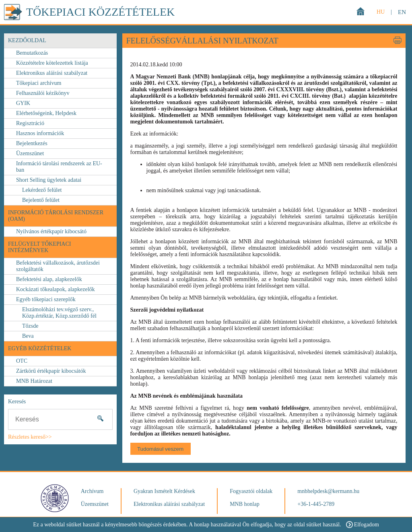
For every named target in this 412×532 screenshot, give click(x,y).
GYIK (23, 103)
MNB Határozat (34, 381)
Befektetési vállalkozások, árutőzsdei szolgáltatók (58, 266)
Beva (28, 336)
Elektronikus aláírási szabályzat (52, 73)
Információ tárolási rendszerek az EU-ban (59, 167)
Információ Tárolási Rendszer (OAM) (56, 216)
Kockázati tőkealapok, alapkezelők (56, 289)
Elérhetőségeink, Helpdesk (46, 113)
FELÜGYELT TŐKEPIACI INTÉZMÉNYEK (39, 247)
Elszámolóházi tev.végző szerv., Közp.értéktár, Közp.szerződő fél (59, 313)
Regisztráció (30, 123)
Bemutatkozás (32, 53)
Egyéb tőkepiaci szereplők (46, 299)
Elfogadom (363, 525)
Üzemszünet (30, 153)
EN (402, 12)
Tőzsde (30, 326)
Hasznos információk (40, 133)
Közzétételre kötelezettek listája (52, 63)
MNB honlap (245, 504)
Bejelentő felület (41, 200)
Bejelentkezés (32, 143)
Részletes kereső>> (30, 437)
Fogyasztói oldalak (251, 491)
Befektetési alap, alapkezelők (49, 279)
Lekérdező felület (42, 190)
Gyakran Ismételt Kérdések (164, 491)
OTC (22, 361)
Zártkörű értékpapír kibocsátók (51, 371)
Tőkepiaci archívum (39, 83)
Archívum (92, 491)
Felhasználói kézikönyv (43, 93)
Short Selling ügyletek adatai (49, 180)
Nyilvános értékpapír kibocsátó (51, 231)
